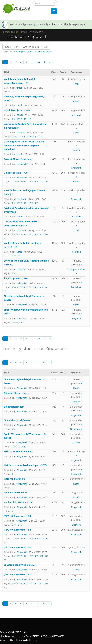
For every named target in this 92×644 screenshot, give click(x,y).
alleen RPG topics (43, 52)
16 (40, 137)
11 (27, 119)
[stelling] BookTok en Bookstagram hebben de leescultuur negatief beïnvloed (24, 145)
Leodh (20, 105)
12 (30, 119)
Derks (76, 133)
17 (42, 137)
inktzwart (76, 115)
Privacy (34, 640)
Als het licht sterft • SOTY (18, 502)
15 (37, 137)
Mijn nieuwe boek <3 (16, 493)
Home (6, 32)
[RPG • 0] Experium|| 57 (17, 547)
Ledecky (21, 269)
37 (37, 362)
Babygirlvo (22, 283)
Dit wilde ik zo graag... (16, 393)
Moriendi (21, 178)
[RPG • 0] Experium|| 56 (17, 575)
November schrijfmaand (18, 420)
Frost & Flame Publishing (18, 159)
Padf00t (76, 150)
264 (38, 62)
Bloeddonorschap (14, 407)
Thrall (20, 88)
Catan (20, 252)
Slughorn (76, 318)
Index (8, 47)
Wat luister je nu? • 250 (17, 110)
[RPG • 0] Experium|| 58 (17, 530)
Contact (4, 640)
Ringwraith (22, 164)
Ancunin (76, 497)
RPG (17, 47)
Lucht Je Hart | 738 (17, 173)
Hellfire (76, 101)
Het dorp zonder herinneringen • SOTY (26, 465)
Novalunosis (76, 429)
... (32, 62)
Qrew (11, 24)
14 (35, 137)
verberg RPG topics (23, 52)
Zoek (45, 47)
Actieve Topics (31, 47)
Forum (15, 32)
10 (25, 119)
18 (45, 182)
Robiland (76, 252)
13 (32, 137)
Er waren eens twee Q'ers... (19, 565)
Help (12, 640)
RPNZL (20, 115)
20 (5, 185)
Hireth (76, 305)
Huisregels (23, 640)
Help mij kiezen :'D (14, 479)
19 (47, 182)
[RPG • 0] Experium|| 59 (17, 516)
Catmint (21, 318)
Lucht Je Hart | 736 (17, 278)
